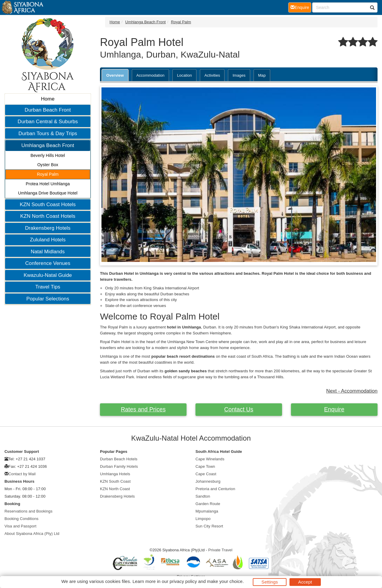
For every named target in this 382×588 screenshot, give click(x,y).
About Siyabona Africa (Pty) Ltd (32, 534)
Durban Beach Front (48, 110)
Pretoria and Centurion (215, 489)
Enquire (334, 409)
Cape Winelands (210, 459)
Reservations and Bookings (29, 511)
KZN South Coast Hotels (48, 205)
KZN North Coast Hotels (48, 216)
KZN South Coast (115, 481)
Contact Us (239, 409)
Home (48, 99)
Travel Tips (48, 287)
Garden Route (208, 504)
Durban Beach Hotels (119, 459)
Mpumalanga (207, 511)
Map (262, 75)
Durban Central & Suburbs (48, 122)
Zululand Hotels (48, 240)
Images (239, 75)
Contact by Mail (22, 474)
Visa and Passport (20, 526)
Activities (212, 75)
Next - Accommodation (352, 391)
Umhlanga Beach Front (48, 145)
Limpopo (203, 519)
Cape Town (205, 466)
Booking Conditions (21, 519)
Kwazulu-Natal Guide (48, 275)
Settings (270, 582)
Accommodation (151, 75)
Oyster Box (48, 165)
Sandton (203, 496)
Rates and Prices (143, 409)
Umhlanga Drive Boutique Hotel (48, 193)
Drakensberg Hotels (48, 228)
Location (184, 75)
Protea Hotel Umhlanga (48, 184)
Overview (115, 75)
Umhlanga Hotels (115, 474)
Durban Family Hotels (119, 466)
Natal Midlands (48, 252)
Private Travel (220, 550)
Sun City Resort (209, 526)
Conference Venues (48, 263)
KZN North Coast (115, 489)
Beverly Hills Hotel (48, 155)
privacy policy (183, 581)
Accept (305, 582)
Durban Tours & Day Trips (48, 134)
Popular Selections (48, 299)
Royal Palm (48, 174)
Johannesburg (208, 481)
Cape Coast (206, 474)
